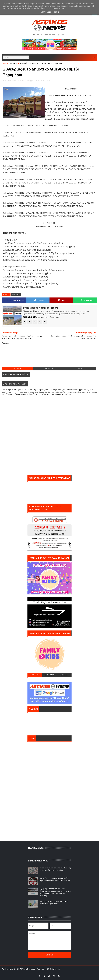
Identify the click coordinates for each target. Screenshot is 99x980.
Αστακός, (47, 80)
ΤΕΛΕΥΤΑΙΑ (35, 675)
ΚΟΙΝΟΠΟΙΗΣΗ (15, 300)
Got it (56, 12)
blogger (18, 368)
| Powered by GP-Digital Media (48, 969)
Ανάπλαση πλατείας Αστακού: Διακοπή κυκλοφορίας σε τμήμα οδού (55, 869)
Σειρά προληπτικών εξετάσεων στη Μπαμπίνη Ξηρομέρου (54, 903)
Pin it (63, 300)
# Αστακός (16, 294)
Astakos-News (8, 969)
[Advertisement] (50, 357)
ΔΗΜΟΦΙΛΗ (49, 675)
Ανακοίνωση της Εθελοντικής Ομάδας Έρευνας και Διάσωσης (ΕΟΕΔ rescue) (55, 879)
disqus (80, 368)
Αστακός (14, 63)
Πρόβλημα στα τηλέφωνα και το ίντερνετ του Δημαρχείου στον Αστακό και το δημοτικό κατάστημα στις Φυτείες (55, 892)
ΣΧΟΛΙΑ (64, 675)
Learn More (46, 12)
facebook (49, 368)
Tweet (39, 300)
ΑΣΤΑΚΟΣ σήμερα (50, 723)
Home (6, 63)
